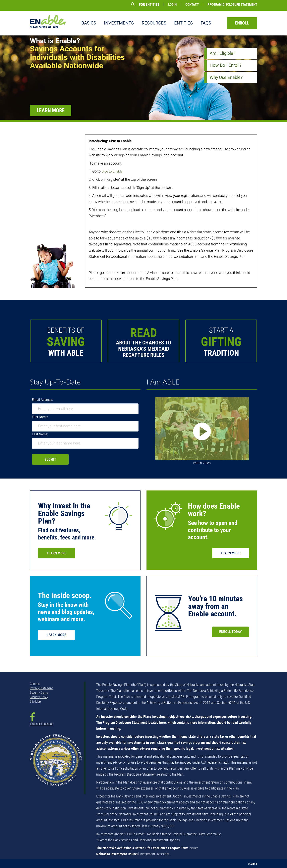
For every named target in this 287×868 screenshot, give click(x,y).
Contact (192, 4)
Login (172, 4)
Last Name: (40, 434)
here (163, 722)
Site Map (35, 702)
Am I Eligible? (222, 53)
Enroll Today (230, 632)
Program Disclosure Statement (232, 4)
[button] (133, 4)
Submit (50, 459)
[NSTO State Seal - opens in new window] (56, 763)
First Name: (40, 417)
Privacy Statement (41, 688)
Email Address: (42, 400)
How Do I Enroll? (226, 65)
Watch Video (202, 463)
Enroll (242, 23)
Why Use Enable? (226, 77)
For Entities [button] (149, 5)
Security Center (39, 693)
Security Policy (39, 697)
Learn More (54, 111)
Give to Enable (113, 171)
